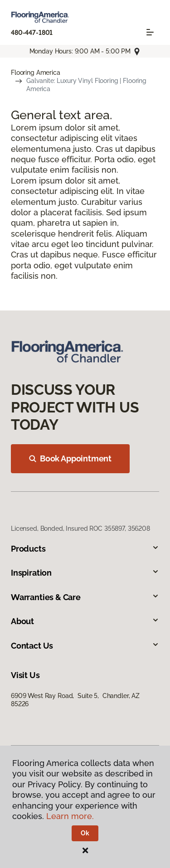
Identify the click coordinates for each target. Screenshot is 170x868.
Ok (85, 833)
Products (85, 549)
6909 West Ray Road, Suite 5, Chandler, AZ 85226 (75, 700)
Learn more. (70, 816)
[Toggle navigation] (150, 32)
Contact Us (85, 646)
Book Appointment (70, 458)
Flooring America (36, 73)
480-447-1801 (32, 33)
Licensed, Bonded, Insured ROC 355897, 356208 (80, 529)
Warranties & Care (85, 597)
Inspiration (85, 573)
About (85, 621)
